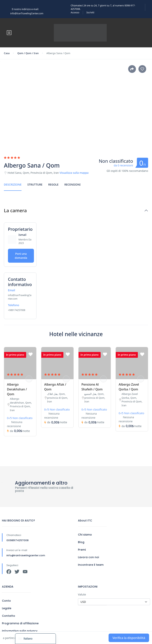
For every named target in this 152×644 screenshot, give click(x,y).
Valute (82, 594)
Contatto (9, 616)
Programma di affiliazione (20, 623)
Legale (7, 608)
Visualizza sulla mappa (74, 173)
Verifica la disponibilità (129, 638)
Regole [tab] (53, 184)
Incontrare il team (91, 565)
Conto (6, 601)
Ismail (22, 235)
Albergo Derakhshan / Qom (17, 389)
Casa (7, 53)
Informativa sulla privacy (20, 631)
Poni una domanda (21, 256)
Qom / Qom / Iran (28, 53)
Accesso (75, 12)
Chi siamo (85, 535)
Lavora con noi (88, 557)
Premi (82, 550)
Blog (81, 542)
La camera (15, 211)
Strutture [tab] (35, 184)
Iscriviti (90, 12)
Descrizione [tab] (13, 184)
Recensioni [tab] (73, 184)
